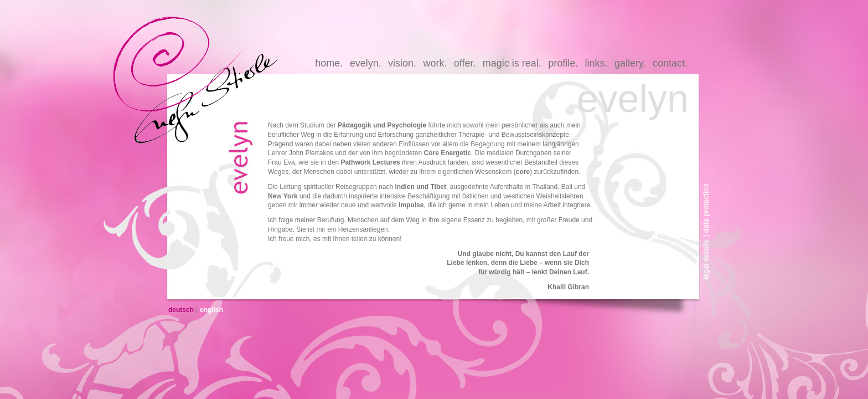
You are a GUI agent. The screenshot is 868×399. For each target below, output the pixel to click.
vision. (402, 63)
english (211, 310)
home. (329, 63)
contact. (670, 63)
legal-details (709, 262)
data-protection (709, 201)
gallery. (630, 63)
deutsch (181, 310)
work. (435, 63)
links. (596, 63)
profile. (563, 63)
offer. (465, 63)
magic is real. (512, 63)
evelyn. (366, 63)
